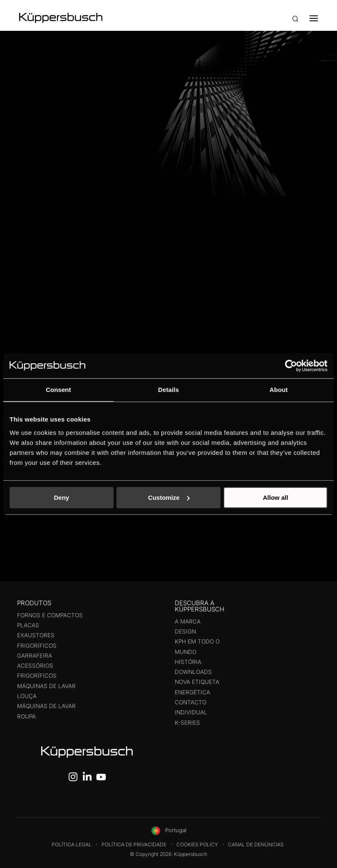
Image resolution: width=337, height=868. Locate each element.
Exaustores (36, 635)
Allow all (276, 498)
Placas (28, 625)
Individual (191, 712)
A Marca (188, 621)
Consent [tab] (58, 390)
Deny (61, 498)
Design (185, 631)
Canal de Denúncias (256, 844)
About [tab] (279, 390)
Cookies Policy (197, 844)
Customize (169, 498)
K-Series (187, 723)
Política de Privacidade (134, 844)
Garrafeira (35, 656)
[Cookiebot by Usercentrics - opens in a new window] (291, 366)
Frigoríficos (37, 646)
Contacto (191, 702)
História (188, 662)
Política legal (72, 844)
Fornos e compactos (50, 615)
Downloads (193, 672)
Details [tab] (168, 390)
